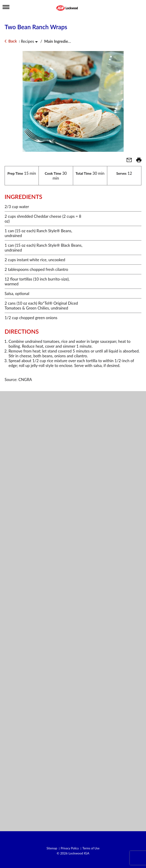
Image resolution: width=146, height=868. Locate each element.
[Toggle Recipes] (36, 42)
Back (11, 41)
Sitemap (52, 848)
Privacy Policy (70, 848)
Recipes (27, 41)
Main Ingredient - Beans (65, 41)
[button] (127, 161)
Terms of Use (91, 848)
